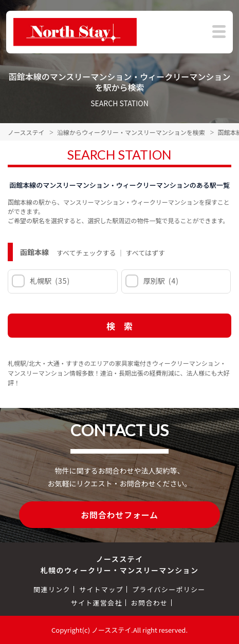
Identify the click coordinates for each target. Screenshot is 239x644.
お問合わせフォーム (120, 515)
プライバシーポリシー (169, 589)
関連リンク (52, 589)
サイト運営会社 (97, 603)
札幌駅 (49, 281)
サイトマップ (101, 589)
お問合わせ (150, 603)
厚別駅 (161, 281)
